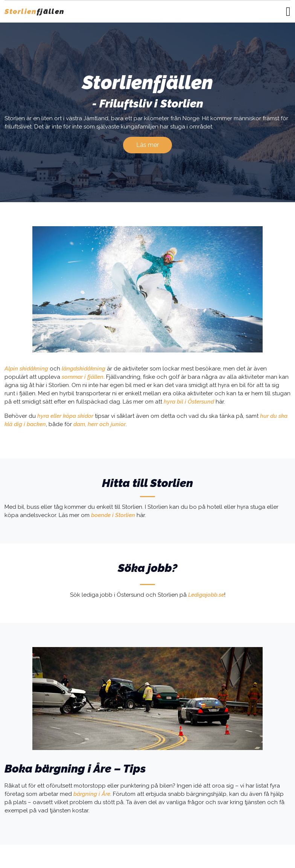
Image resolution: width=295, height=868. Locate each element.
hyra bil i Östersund (189, 402)
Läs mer (147, 145)
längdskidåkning (84, 369)
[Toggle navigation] (288, 12)
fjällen (35, 11)
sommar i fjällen (83, 377)
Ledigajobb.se (206, 595)
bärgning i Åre (92, 794)
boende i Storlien (113, 515)
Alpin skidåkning (26, 369)
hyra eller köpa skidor (65, 416)
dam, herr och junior (100, 424)
